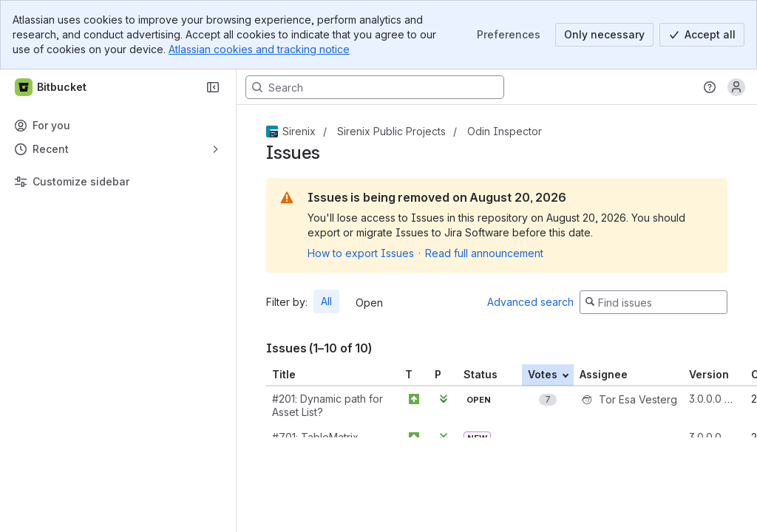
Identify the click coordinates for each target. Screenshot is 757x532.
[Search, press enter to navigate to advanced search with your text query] (375, 87)
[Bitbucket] (51, 87)
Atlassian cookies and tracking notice (259, 49)
